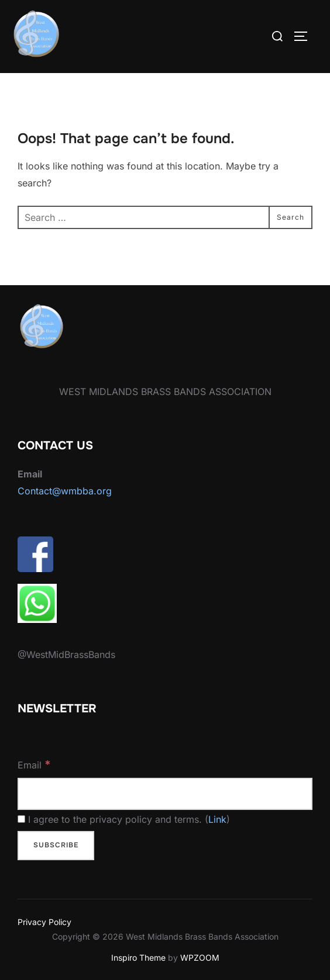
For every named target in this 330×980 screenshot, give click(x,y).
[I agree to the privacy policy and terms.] (21, 819)
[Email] (165, 794)
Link (217, 819)
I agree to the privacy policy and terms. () (124, 819)
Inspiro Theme (138, 958)
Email (34, 764)
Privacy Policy (44, 922)
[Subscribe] (56, 846)
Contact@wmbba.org (65, 491)
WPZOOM (200, 958)
